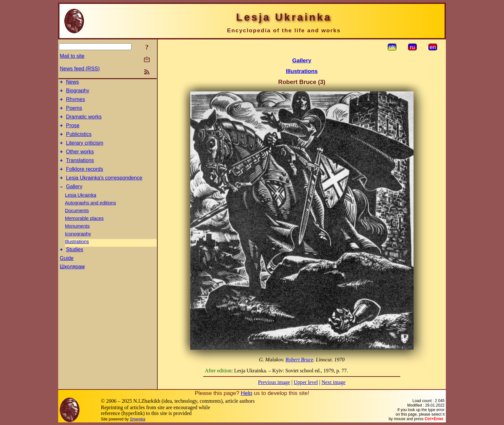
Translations (80, 170)
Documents (77, 223)
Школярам (72, 280)
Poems (74, 112)
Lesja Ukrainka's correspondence (104, 189)
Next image (333, 382)
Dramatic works (84, 122)
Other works (80, 160)
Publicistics (79, 141)
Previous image (274, 382)
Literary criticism (85, 151)
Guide (67, 272)
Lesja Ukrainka (81, 208)
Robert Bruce (299, 360)
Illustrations (77, 254)
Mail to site (72, 56)
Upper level (306, 382)
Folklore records (84, 180)
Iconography (78, 246)
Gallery (74, 199)
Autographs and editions (90, 215)
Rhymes (75, 102)
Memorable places (84, 231)
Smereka (138, 419)
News (72, 83)
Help (247, 393)
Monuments (77, 239)
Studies (74, 263)
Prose (73, 131)
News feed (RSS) (80, 69)
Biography (78, 93)
